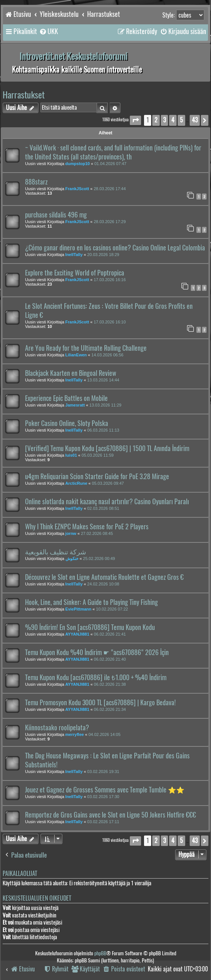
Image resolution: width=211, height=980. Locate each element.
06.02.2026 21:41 (110, 634)
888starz (36, 182)
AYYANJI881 (77, 634)
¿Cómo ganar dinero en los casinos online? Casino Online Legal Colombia (115, 248)
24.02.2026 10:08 (103, 584)
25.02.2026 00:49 (99, 559)
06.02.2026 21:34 (110, 709)
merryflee (75, 734)
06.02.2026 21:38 (110, 684)
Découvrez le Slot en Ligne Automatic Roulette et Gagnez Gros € (104, 577)
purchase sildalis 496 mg (56, 215)
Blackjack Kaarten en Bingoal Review (71, 373)
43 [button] (195, 120)
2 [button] (156, 120)
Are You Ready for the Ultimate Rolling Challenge (86, 348)
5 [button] (181, 120)
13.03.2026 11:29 (105, 405)
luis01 (71, 455)
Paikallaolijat (20, 874)
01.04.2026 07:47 (110, 164)
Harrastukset (24, 95)
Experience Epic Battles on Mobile (66, 398)
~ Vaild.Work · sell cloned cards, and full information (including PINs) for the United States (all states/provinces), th (113, 152)
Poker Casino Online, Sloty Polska (67, 423)
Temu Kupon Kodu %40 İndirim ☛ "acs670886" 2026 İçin (97, 652)
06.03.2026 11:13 (103, 430)
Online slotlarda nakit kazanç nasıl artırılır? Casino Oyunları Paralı (107, 502)
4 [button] (173, 120)
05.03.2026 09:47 (108, 483)
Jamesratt (75, 405)
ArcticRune (77, 483)
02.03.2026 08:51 (103, 508)
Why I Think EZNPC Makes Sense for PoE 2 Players (87, 527)
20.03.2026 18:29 (103, 255)
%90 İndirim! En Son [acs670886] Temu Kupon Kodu (90, 627)
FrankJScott (77, 189)
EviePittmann (79, 609)
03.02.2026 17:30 (103, 797)
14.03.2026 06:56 (107, 355)
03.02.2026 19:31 (103, 771)
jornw (71, 533)
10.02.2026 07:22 (112, 609)
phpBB (100, 953)
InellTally (74, 255)
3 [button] (164, 120)
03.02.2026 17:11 (103, 822)
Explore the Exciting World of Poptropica (75, 273)
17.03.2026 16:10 (110, 322)
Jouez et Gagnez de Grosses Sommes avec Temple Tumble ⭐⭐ (105, 790)
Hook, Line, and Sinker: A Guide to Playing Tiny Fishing (91, 602)
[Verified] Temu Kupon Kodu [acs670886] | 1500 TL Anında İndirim (107, 448)
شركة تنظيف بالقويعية (56, 552)
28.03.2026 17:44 (110, 189)
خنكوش (72, 559)
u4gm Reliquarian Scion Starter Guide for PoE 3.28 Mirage (97, 477)
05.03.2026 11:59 (98, 455)
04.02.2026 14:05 (104, 734)
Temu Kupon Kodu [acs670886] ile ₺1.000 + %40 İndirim (96, 678)
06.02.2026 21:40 (110, 659)
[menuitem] (48, 31)
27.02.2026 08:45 (97, 533)
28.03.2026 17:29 (110, 222)
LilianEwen (76, 355)
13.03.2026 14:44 (103, 380)
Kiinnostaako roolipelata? (57, 728)
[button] (135, 120)
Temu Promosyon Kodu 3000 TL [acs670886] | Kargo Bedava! (100, 703)
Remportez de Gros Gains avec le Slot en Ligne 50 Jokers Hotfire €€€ (111, 815)
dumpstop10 (78, 164)
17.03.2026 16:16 (110, 280)
